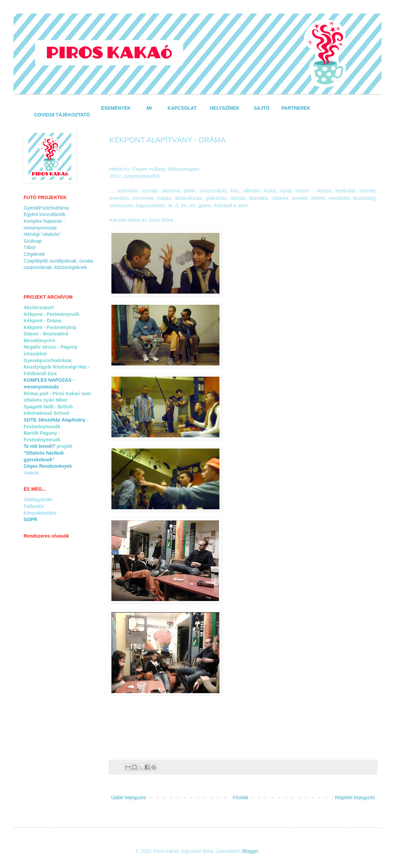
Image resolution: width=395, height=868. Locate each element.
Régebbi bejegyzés (355, 797)
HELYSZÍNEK (224, 108)
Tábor (30, 247)
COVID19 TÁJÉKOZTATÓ (62, 115)
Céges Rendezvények (48, 466)
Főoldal (240, 797)
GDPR (30, 519)
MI (149, 108)
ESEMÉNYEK (117, 108)
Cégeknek (34, 254)
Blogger (250, 851)
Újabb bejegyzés (129, 797)
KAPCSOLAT (182, 108)
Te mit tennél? (39, 446)
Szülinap (33, 241)
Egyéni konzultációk (45, 214)
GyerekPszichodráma (46, 208)
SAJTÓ (262, 108)
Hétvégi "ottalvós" (42, 234)
